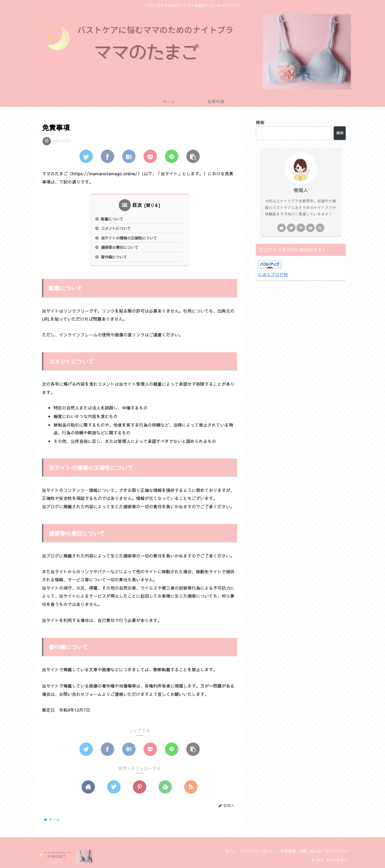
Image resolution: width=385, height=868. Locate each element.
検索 (260, 122)
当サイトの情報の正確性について (129, 238)
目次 (137, 205)
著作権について (114, 257)
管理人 (301, 190)
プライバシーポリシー (251, 851)
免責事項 (282, 851)
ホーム (221, 851)
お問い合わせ (307, 851)
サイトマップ (335, 851)
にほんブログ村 (273, 274)
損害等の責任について (120, 248)
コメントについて (116, 229)
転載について (112, 219)
